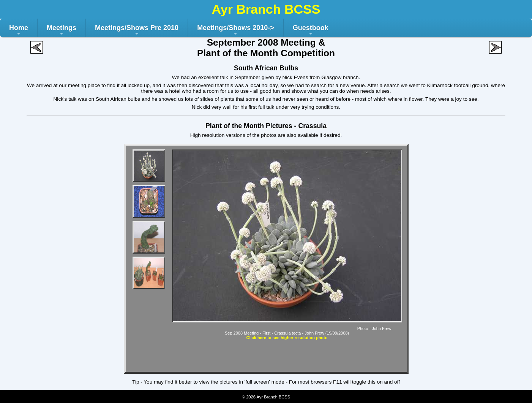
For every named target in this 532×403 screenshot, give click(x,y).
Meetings (62, 31)
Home (19, 31)
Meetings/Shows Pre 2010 (137, 31)
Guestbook (311, 31)
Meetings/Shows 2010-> (236, 31)
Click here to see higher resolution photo (287, 338)
